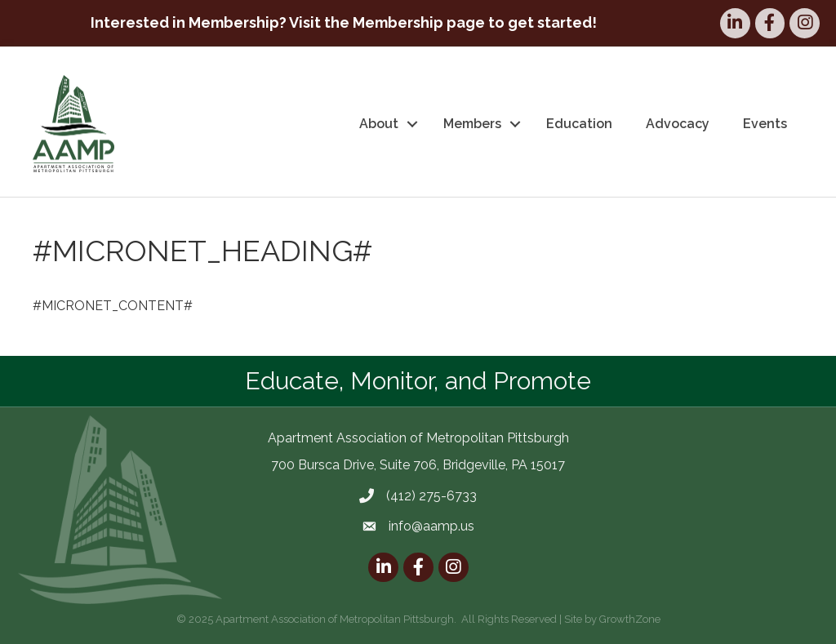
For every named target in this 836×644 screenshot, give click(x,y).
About (379, 124)
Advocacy (678, 124)
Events (765, 124)
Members (472, 124)
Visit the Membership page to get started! (443, 22)
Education (579, 124)
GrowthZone (630, 619)
